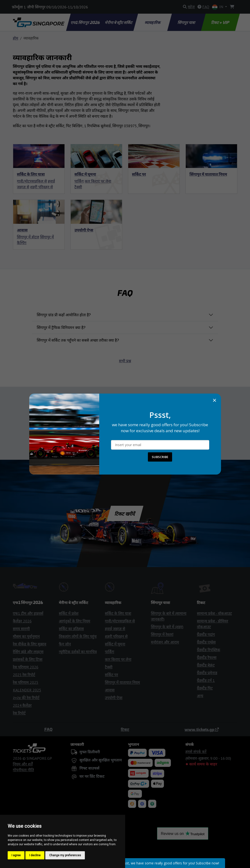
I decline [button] (35, 855)
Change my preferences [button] (65, 855)
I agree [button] (16, 855)
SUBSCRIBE (160, 457)
